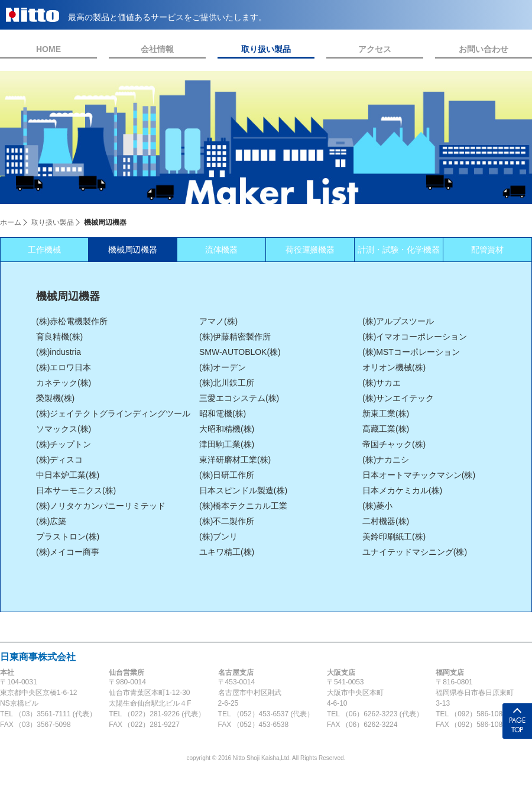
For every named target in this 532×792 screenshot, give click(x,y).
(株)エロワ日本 (64, 367)
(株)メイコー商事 (68, 552)
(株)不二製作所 (227, 521)
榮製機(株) (55, 398)
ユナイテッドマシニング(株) (415, 552)
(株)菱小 (377, 506)
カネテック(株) (64, 383)
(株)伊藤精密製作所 (235, 337)
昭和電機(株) (223, 413)
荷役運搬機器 (310, 250)
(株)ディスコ (59, 460)
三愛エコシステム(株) (239, 398)
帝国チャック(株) (394, 444)
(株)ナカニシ (386, 460)
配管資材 (488, 250)
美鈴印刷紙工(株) (394, 536)
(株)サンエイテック (398, 398)
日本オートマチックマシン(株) (419, 475)
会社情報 (157, 49)
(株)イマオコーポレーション (415, 337)
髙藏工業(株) (386, 429)
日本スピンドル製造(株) (243, 490)
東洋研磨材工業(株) (235, 460)
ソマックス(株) (64, 429)
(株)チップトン (64, 444)
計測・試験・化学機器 (399, 250)
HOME (48, 49)
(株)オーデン (223, 367)
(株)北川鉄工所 (227, 383)
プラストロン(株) (68, 536)
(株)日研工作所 (227, 475)
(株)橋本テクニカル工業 (243, 506)
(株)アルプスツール (398, 321)
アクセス (375, 49)
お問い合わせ (484, 49)
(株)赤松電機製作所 (72, 321)
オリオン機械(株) (394, 367)
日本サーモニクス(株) (76, 490)
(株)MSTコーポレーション (411, 352)
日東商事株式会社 (38, 657)
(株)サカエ (382, 383)
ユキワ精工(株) (227, 552)
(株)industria (59, 352)
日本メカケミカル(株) (402, 490)
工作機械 (44, 250)
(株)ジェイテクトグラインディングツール (113, 413)
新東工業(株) (386, 413)
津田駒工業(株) (227, 444)
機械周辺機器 (133, 250)
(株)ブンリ (218, 536)
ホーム (11, 222)
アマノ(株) (218, 321)
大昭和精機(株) (227, 429)
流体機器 (222, 250)
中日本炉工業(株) (68, 475)
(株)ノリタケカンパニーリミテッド (101, 506)
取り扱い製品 (266, 49)
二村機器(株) (386, 521)
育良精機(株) (59, 337)
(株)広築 (51, 521)
